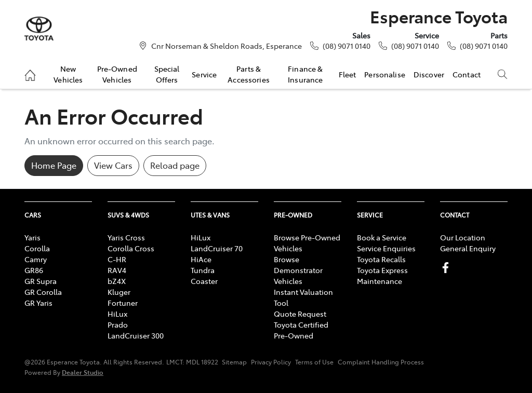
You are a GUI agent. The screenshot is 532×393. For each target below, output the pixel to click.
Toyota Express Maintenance (382, 275)
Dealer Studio (83, 372)
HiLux (117, 314)
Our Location (463, 237)
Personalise (385, 74)
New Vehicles (68, 74)
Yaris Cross (126, 237)
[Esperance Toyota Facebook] (448, 268)
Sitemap (234, 362)
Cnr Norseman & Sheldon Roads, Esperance (227, 46)
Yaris (32, 237)
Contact (467, 74)
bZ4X (117, 281)
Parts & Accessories (249, 74)
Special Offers (167, 74)
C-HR (117, 259)
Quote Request (300, 314)
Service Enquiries (386, 248)
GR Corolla (43, 292)
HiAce (201, 259)
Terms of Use (314, 362)
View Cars (113, 165)
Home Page (54, 165)
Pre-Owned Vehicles (117, 74)
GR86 (34, 270)
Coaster (204, 281)
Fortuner (123, 303)
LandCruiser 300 (136, 335)
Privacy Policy (271, 362)
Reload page (175, 165)
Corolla (37, 248)
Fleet (348, 74)
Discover (429, 74)
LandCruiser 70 (217, 248)
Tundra (203, 270)
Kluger (119, 292)
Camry (36, 259)
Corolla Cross (131, 248)
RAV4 (117, 270)
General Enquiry (468, 248)
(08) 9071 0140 (347, 46)
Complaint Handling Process (381, 362)
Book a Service (382, 237)
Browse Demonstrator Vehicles (298, 270)
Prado (118, 324)
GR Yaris (38, 303)
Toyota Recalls (381, 259)
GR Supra (41, 281)
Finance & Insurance (305, 74)
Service (204, 74)
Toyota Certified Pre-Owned (301, 330)
